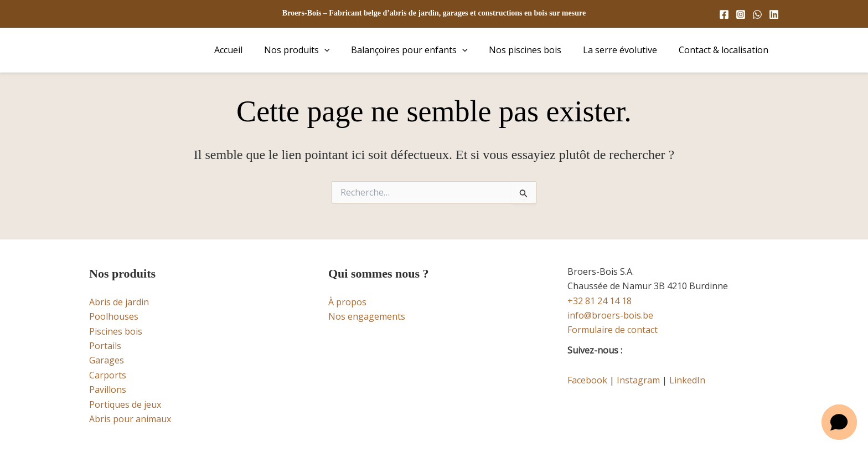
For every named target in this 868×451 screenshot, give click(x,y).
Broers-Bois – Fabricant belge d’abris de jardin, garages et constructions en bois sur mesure (434, 13)
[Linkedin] (774, 14)
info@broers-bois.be (610, 315)
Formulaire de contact (613, 330)
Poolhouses (114, 316)
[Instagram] (741, 14)
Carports (108, 375)
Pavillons (108, 389)
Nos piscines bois (534, 50)
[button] (341, 50)
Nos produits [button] (314, 50)
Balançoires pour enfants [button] (422, 50)
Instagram (638, 380)
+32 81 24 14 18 (600, 301)
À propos (347, 302)
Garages (107, 360)
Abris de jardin (119, 302)
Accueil (249, 50)
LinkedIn (687, 380)
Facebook (587, 380)
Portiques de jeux (125, 404)
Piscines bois (116, 331)
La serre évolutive (626, 50)
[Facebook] (724, 14)
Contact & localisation (725, 50)
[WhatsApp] (757, 14)
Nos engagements (367, 316)
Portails (105, 346)
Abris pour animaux (130, 419)
